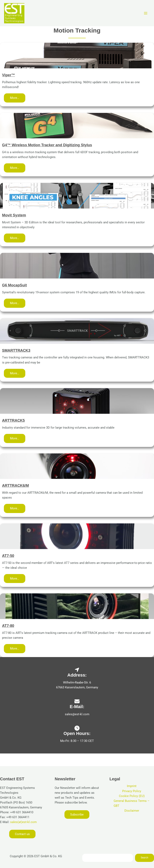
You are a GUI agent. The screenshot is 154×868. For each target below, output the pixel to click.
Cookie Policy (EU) (132, 796)
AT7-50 (8, 556)
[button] (15, 98)
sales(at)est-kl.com (23, 822)
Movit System (14, 215)
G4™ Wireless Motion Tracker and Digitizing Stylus (47, 145)
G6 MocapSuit (14, 285)
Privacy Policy (132, 791)
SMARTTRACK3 (16, 350)
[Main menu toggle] (146, 13)
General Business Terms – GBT (132, 803)
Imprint (132, 786)
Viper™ (8, 75)
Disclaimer (132, 811)
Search (145, 858)
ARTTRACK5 (13, 420)
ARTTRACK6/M (16, 485)
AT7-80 (8, 626)
